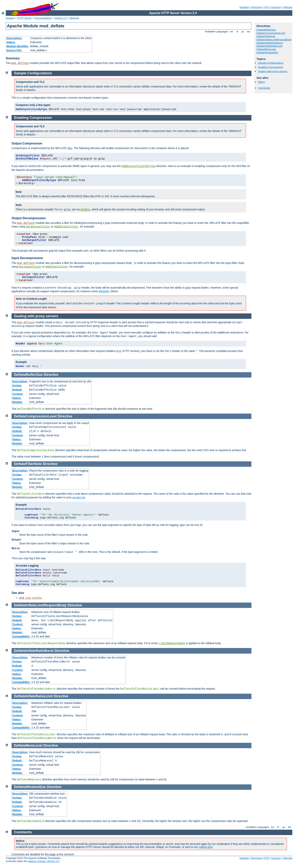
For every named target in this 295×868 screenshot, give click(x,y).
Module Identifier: (18, 46)
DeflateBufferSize (266, 30)
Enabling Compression (271, 67)
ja (243, 31)
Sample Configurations (271, 63)
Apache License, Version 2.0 (43, 861)
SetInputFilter (30, 267)
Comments (264, 88)
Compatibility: (21, 636)
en (232, 31)
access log (79, 497)
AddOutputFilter (66, 227)
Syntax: (17, 385)
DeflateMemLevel (266, 49)
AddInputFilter (57, 267)
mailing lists (206, 847)
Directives (257, 7)
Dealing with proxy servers (273, 71)
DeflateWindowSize (267, 52)
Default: (17, 390)
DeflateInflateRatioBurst (270, 43)
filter (70, 148)
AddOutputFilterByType (138, 166)
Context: (18, 394)
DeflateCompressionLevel (271, 33)
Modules (244, 7)
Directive (51, 375)
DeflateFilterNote (266, 36)
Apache (10, 18)
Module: (18, 402)
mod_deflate (20, 63)
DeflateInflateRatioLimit (269, 46)
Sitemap (288, 7)
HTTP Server (24, 18)
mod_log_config (31, 598)
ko (249, 31)
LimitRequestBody (172, 643)
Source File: (14, 50)
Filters (261, 82)
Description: (14, 38)
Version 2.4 (61, 18)
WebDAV (104, 291)
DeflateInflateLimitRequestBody (274, 40)
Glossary (276, 7)
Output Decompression (29, 218)
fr (237, 31)
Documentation (43, 18)
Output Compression (27, 143)
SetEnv (85, 210)
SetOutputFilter (38, 227)
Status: (11, 42)
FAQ (267, 7)
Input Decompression (27, 258)
